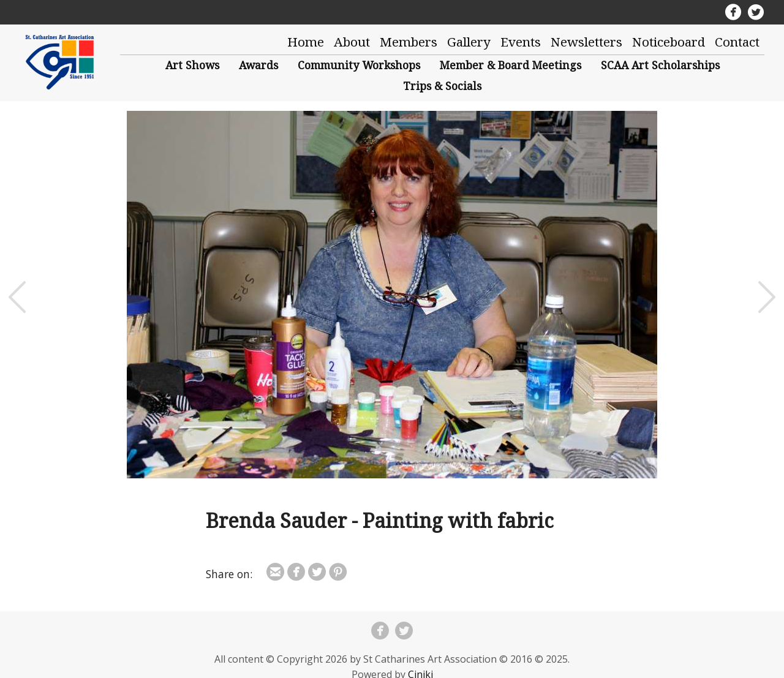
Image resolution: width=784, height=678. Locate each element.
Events (521, 42)
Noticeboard (669, 42)
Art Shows (192, 65)
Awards (258, 65)
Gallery (469, 42)
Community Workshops (359, 65)
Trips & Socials (442, 86)
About (352, 42)
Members (409, 42)
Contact (737, 42)
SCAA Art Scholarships (660, 65)
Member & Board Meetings (511, 65)
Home (306, 42)
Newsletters (586, 42)
